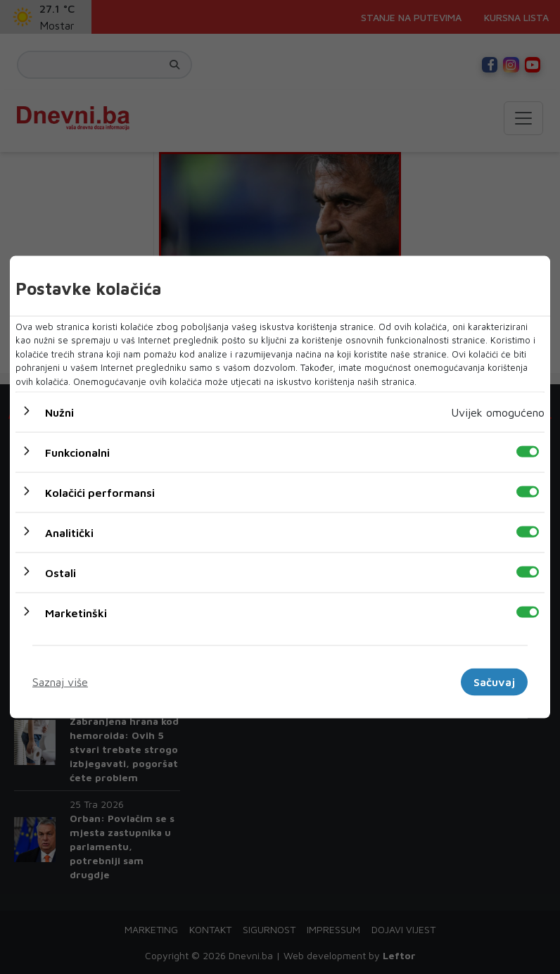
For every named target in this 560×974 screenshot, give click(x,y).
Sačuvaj (494, 682)
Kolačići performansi (100, 493)
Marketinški (76, 613)
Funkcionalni (77, 453)
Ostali (61, 573)
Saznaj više (60, 682)
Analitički (69, 533)
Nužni (59, 412)
